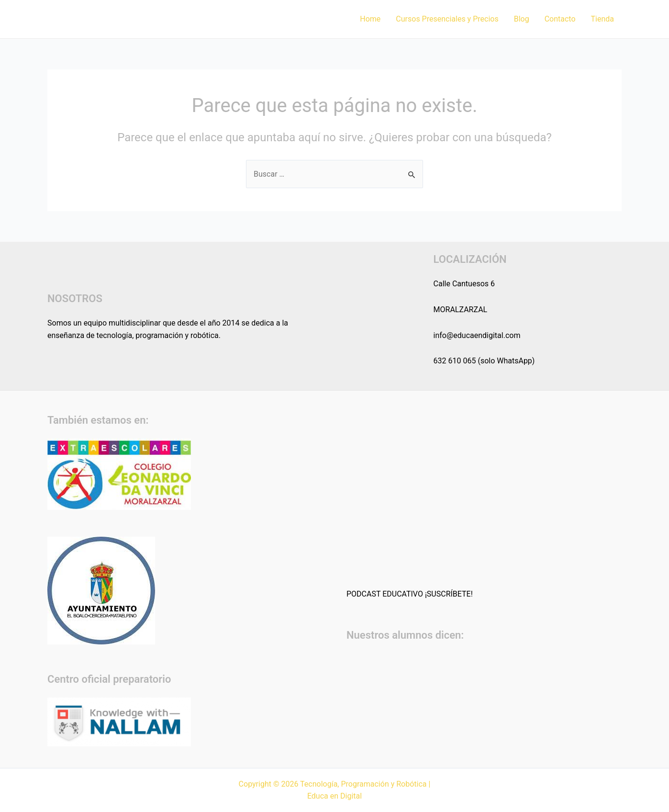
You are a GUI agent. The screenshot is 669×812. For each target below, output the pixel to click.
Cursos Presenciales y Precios (447, 19)
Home (370, 19)
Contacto (560, 19)
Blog (522, 19)
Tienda (602, 19)
